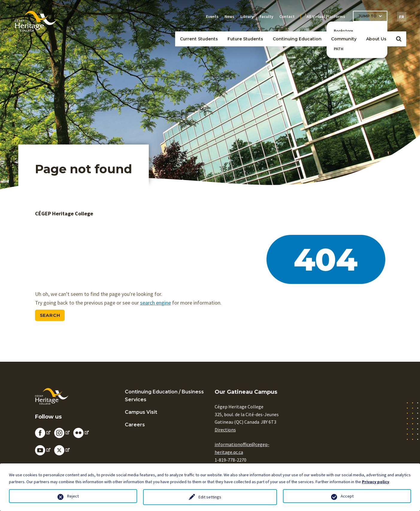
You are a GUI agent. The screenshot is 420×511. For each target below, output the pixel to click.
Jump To (367, 16)
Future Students (245, 39)
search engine (156, 303)
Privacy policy (376, 482)
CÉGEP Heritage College (64, 213)
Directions (225, 430)
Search (50, 315)
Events (212, 16)
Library (247, 16)
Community (344, 39)
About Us (376, 39)
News (229, 16)
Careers (135, 425)
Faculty (266, 16)
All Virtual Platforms (326, 16)
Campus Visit (141, 412)
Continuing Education (297, 39)
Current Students (199, 39)
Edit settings (210, 497)
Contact (287, 16)
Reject (73, 496)
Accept (347, 496)
